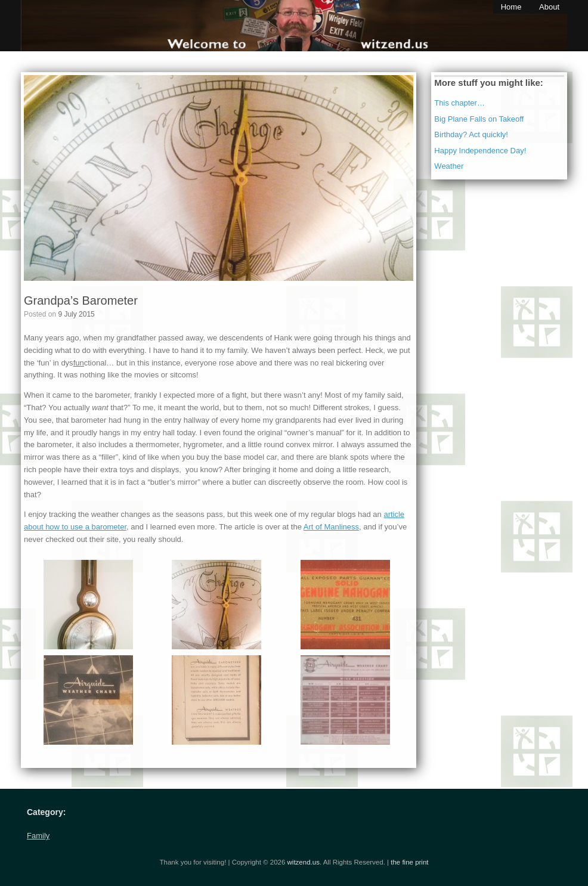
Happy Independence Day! (480, 151)
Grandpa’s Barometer (81, 301)
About (549, 7)
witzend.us (304, 862)
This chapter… (459, 103)
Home (511, 7)
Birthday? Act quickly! (471, 134)
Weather (449, 166)
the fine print (409, 862)
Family (38, 836)
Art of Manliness (331, 527)
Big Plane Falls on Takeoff (479, 119)
